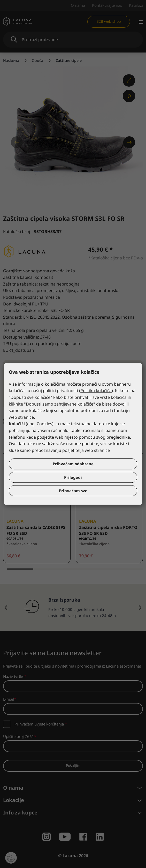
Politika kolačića (96, 391)
